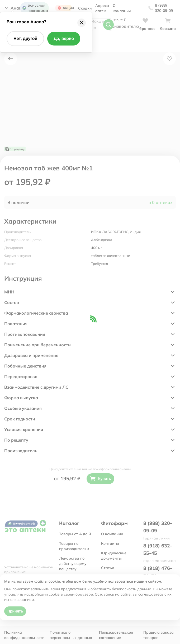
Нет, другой (25, 38)
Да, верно (64, 38)
